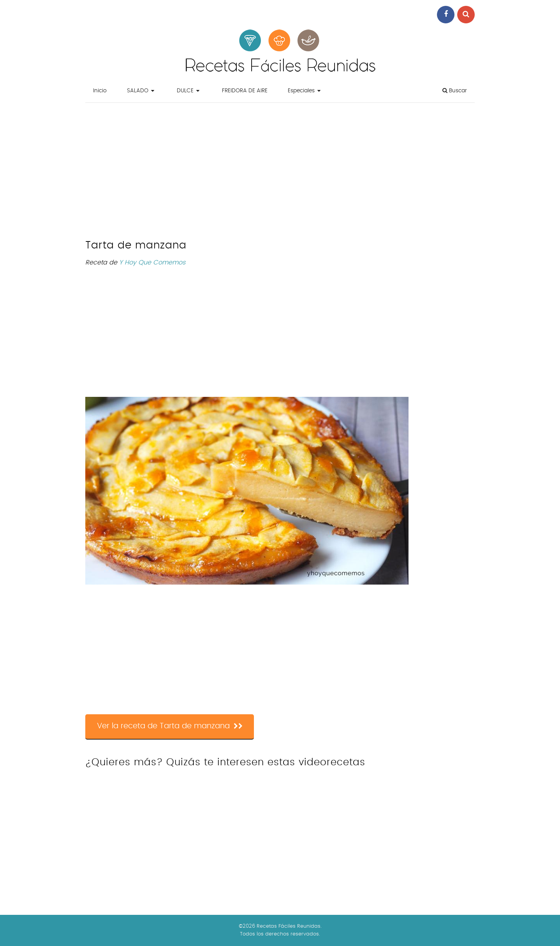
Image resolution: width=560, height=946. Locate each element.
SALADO (138, 91)
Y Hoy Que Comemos (152, 262)
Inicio (100, 91)
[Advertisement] (280, 173)
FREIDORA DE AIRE (245, 91)
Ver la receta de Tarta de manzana (170, 726)
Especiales (301, 91)
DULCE (185, 91)
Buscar (455, 91)
